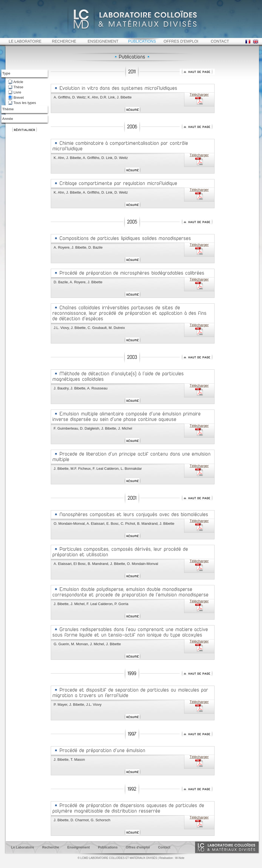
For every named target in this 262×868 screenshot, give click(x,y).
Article (18, 88)
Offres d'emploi (138, 853)
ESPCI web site (17, 3)
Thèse (18, 93)
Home (250, 2)
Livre (17, 98)
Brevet (19, 103)
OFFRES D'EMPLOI (181, 47)
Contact (164, 853)
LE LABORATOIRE (25, 47)
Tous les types (25, 108)
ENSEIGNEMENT (103, 47)
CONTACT (220, 47)
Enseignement (78, 853)
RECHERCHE (64, 47)
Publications (108, 853)
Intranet (237, 2)
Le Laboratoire (23, 853)
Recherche (51, 853)
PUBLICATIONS (142, 47)
